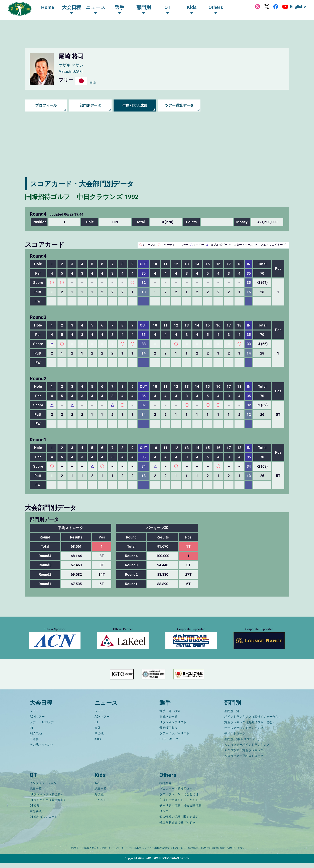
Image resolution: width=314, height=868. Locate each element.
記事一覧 (36, 794)
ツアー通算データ (179, 106)
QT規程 (35, 811)
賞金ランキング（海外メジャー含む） (250, 727)
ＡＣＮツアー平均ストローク (244, 761)
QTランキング (169, 744)
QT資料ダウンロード (44, 822)
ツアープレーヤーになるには (179, 799)
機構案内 (165, 788)
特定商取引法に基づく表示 (177, 827)
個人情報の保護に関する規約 (179, 822)
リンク (164, 816)
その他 (99, 738)
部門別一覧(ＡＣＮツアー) (242, 744)
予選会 (34, 744)
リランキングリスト (173, 727)
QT (32, 733)
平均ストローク (235, 738)
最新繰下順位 (168, 733)
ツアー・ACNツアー (43, 727)
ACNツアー (37, 722)
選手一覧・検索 (170, 716)
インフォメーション (43, 788)
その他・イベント (42, 750)
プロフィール (46, 106)
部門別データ (90, 106)
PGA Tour (36, 738)
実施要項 (36, 816)
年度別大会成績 (135, 106)
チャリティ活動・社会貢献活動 (180, 811)
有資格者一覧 (168, 722)
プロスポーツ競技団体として (179, 794)
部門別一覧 (232, 716)
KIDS (98, 744)
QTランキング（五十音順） (48, 805)
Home (48, 8)
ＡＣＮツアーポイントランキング (247, 750)
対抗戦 (99, 799)
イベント (101, 805)
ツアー (34, 716)
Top (97, 788)
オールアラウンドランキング (244, 733)
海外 (98, 733)
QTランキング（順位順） (47, 799)
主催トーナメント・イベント (179, 805)
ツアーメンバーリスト (174, 738)
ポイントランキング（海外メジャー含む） (253, 722)
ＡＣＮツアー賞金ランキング (244, 755)
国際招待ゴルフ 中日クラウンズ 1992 (86, 197)
